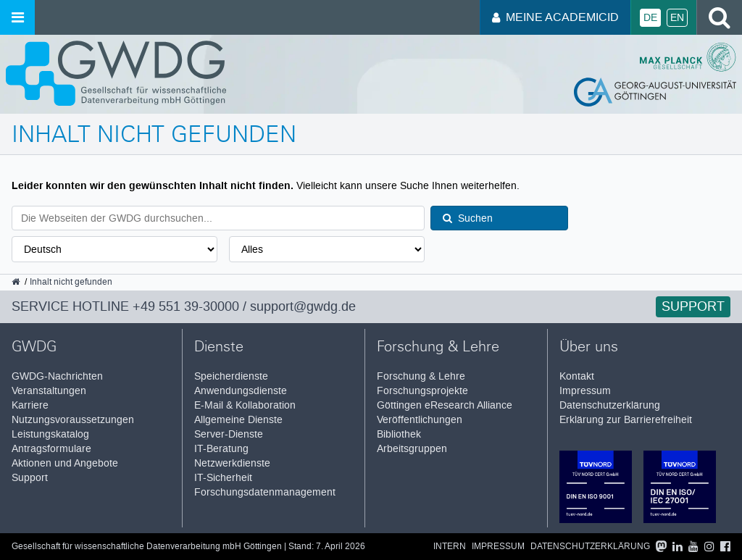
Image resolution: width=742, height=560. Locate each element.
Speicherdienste (231, 376)
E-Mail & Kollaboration (245, 405)
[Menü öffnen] (17, 17)
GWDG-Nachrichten (57, 376)
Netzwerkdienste (232, 463)
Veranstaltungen (49, 391)
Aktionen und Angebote (65, 463)
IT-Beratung (221, 449)
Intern (450, 547)
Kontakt (577, 376)
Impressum (585, 391)
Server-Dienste (229, 434)
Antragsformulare (51, 449)
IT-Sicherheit (223, 478)
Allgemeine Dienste (238, 420)
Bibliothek (399, 434)
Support (693, 306)
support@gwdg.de (303, 306)
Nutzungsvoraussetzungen (73, 420)
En (677, 18)
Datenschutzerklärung (610, 405)
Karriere (30, 405)
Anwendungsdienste (241, 391)
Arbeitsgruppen (412, 449)
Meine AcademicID (555, 17)
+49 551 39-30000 (186, 306)
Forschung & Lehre (421, 376)
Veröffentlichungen (420, 420)
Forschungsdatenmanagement (265, 492)
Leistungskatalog (50, 434)
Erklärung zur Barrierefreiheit (626, 420)
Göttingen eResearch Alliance (445, 405)
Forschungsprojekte (422, 391)
